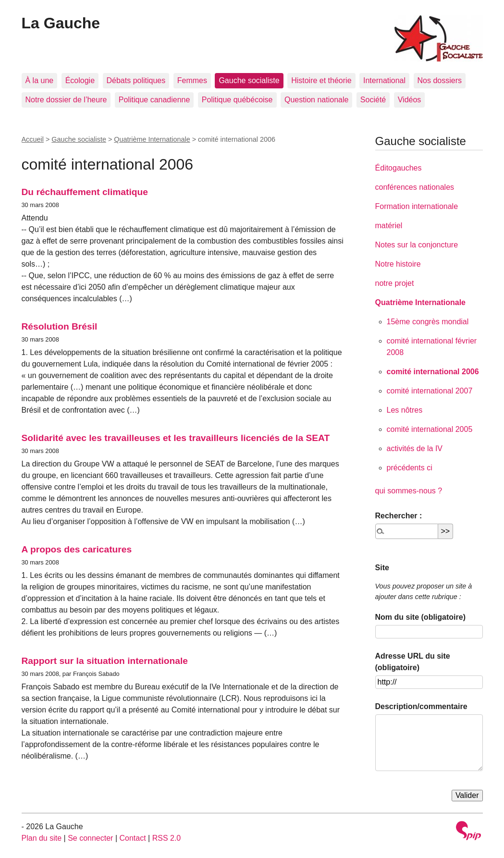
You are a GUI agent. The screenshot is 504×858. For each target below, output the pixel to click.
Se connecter (90, 838)
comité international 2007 (430, 391)
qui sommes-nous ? (409, 491)
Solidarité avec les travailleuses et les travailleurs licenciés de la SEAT (176, 438)
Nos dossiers (440, 80)
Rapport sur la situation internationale (105, 661)
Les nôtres (405, 410)
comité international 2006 (433, 372)
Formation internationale (417, 206)
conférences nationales (415, 187)
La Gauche (61, 23)
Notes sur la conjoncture (417, 245)
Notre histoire (398, 264)
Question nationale (316, 100)
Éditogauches (399, 168)
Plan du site (42, 838)
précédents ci (410, 468)
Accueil (33, 139)
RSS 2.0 (167, 838)
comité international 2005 (430, 429)
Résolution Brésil (60, 326)
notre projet (395, 283)
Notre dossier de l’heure (66, 100)
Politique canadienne (154, 100)
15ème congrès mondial (428, 322)
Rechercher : (399, 516)
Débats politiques (136, 80)
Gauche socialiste (249, 80)
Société (373, 100)
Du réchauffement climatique (85, 192)
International (384, 80)
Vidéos (410, 100)
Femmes (192, 80)
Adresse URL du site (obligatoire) (413, 662)
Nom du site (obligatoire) (420, 617)
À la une (40, 80)
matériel (389, 226)
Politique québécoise (237, 100)
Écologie (80, 80)
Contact (132, 838)
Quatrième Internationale (152, 139)
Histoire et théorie (321, 80)
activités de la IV (415, 448)
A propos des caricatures (77, 549)
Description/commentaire (421, 706)
